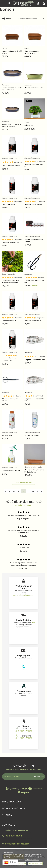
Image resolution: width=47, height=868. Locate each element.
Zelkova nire (29, 125)
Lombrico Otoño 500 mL (11, 242)
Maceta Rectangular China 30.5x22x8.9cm (34, 471)
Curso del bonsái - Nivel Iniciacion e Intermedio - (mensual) (11, 282)
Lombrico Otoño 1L (9, 361)
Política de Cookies (35, 856)
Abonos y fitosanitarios (10, 158)
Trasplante (28, 352)
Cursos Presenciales (8, 274)
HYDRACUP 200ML (32, 435)
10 (14, 491)
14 (33, 491)
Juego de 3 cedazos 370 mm (35, 360)
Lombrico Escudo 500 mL (11, 165)
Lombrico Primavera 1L (33, 321)
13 (28, 491)
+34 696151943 (14, 836)
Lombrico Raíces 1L (9, 204)
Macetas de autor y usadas (33, 467)
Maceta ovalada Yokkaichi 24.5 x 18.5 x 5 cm (11, 125)
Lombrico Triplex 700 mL (11, 471)
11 (19, 491)
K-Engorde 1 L (7, 435)
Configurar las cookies (32, 860)
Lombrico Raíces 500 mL (33, 204)
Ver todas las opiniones (23, 505)
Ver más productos (24, 482)
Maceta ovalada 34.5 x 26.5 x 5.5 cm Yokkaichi (12, 89)
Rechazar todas (35, 863)
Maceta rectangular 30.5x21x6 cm (32, 52)
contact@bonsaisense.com (23, 595)
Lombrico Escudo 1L (9, 321)
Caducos (27, 122)
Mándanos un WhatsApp (16, 830)
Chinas (4, 48)
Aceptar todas (20, 863)
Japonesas (5, 85)
